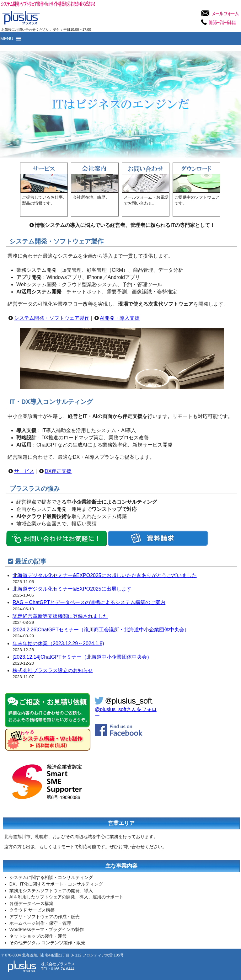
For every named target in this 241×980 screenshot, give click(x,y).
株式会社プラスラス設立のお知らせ (53, 670)
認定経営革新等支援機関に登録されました (60, 616)
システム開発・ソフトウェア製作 (52, 318)
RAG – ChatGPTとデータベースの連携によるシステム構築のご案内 (89, 602)
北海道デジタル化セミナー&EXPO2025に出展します (72, 589)
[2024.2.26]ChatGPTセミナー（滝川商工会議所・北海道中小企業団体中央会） (101, 630)
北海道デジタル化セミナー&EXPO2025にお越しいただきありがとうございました (105, 575)
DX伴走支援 (58, 471)
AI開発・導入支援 (120, 318)
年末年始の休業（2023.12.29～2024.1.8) (58, 643)
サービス (24, 471)
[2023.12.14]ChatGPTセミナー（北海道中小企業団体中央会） (82, 657)
